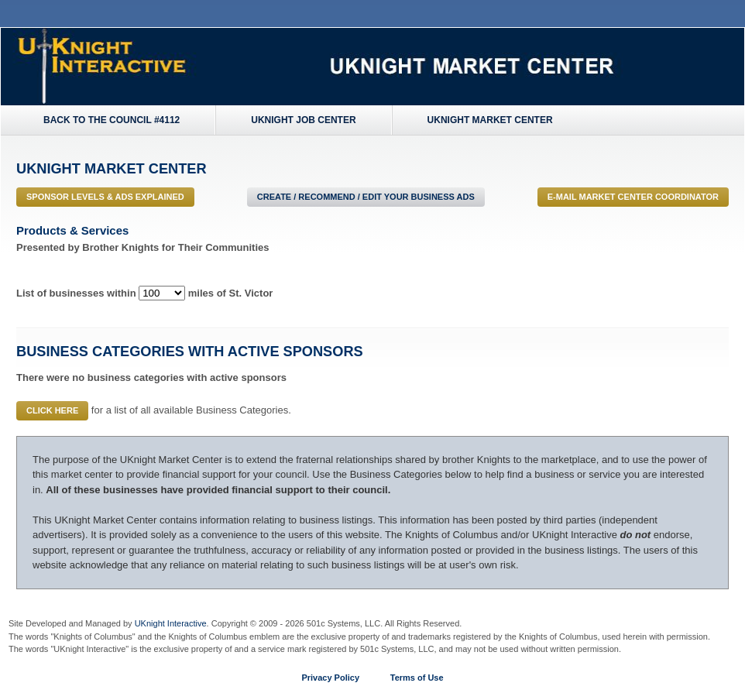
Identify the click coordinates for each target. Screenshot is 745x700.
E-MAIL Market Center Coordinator (633, 197)
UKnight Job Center (303, 120)
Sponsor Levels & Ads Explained (105, 197)
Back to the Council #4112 (112, 120)
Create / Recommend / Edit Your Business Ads (366, 197)
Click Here (52, 410)
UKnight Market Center (490, 120)
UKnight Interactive (171, 623)
